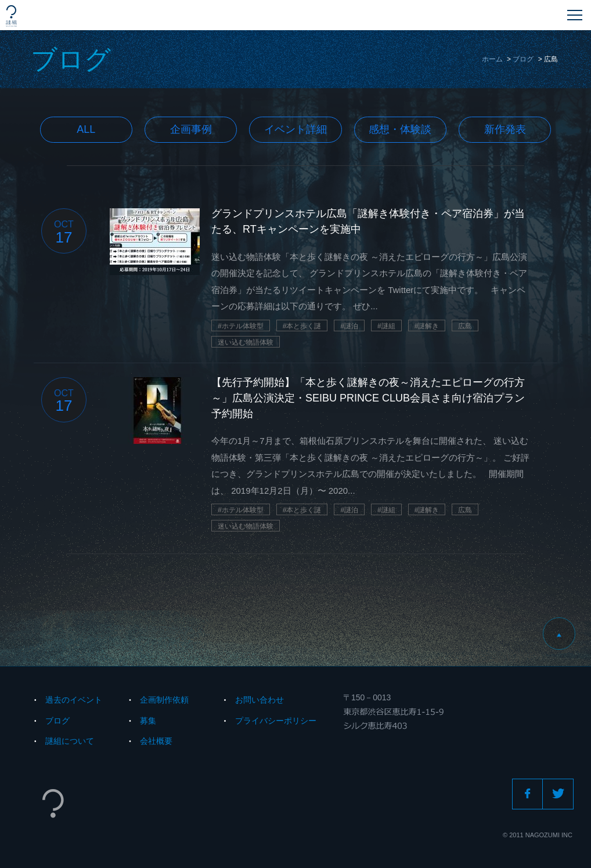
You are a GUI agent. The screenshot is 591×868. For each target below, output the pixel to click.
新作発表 (505, 129)
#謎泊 (349, 326)
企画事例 (191, 129)
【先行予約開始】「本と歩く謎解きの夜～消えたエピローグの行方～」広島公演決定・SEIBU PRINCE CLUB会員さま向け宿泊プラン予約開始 (368, 398)
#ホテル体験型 (241, 326)
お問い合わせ (260, 700)
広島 (465, 326)
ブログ (523, 59)
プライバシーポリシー (276, 721)
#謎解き (427, 326)
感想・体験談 (400, 129)
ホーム (492, 59)
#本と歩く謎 (302, 326)
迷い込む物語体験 (246, 342)
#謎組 (386, 326)
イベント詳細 (295, 129)
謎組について (70, 741)
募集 (148, 721)
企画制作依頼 (164, 700)
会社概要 (156, 741)
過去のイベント (74, 700)
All (86, 129)
